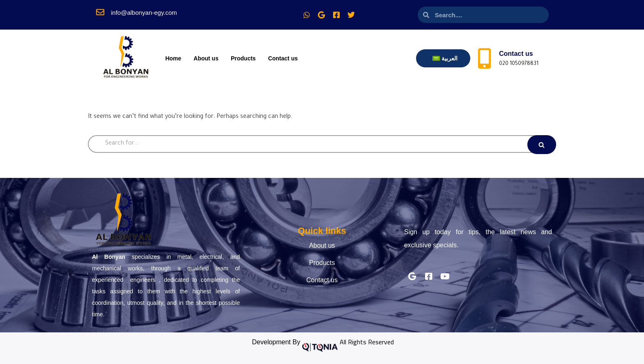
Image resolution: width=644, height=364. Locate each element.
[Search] (322, 144)
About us (206, 58)
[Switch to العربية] (445, 58)
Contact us (283, 58)
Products (243, 58)
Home (173, 58)
